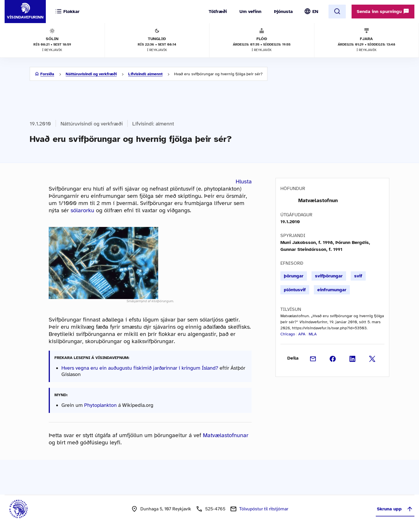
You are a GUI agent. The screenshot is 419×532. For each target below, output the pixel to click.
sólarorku (82, 210)
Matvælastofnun (318, 200)
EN (315, 12)
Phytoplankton (100, 405)
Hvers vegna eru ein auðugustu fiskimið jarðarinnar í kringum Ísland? (140, 368)
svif (358, 276)
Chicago (288, 334)
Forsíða (47, 74)
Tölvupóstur (264, 509)
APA (302, 334)
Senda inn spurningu (383, 11)
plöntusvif (295, 290)
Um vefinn (250, 12)
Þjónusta (283, 12)
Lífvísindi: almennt (145, 74)
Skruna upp (395, 509)
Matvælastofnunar (226, 435)
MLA (313, 334)
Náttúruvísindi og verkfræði (91, 74)
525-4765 (215, 509)
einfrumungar (332, 290)
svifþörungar (329, 276)
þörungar (294, 276)
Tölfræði (218, 12)
